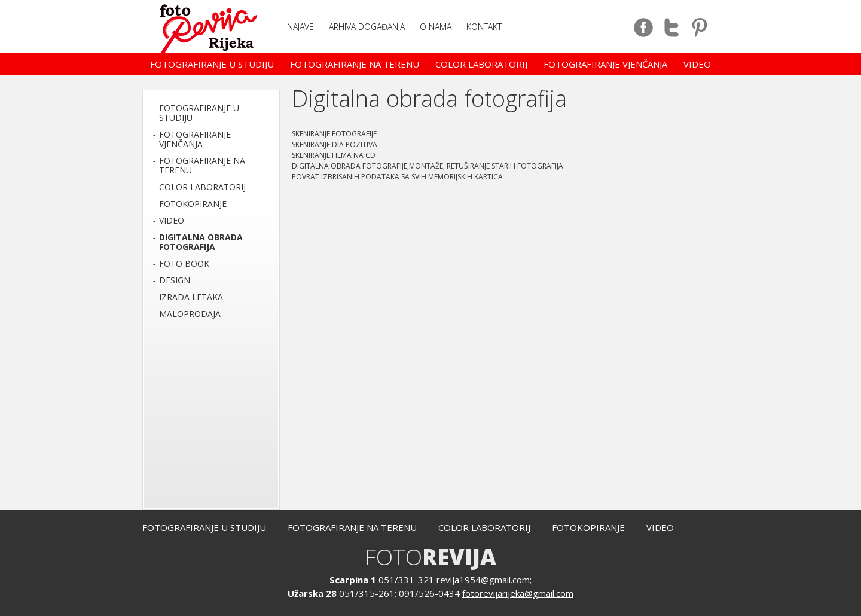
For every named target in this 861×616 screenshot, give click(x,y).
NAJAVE (300, 27)
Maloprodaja (190, 314)
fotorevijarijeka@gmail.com (518, 593)
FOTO (430, 556)
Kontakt (484, 27)
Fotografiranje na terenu (355, 64)
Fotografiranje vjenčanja (605, 64)
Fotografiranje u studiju (212, 64)
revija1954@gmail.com (483, 580)
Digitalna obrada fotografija (201, 242)
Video (697, 64)
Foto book (184, 263)
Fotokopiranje (193, 204)
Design (175, 280)
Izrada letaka (191, 297)
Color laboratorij (481, 64)
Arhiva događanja (367, 27)
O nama (436, 27)
